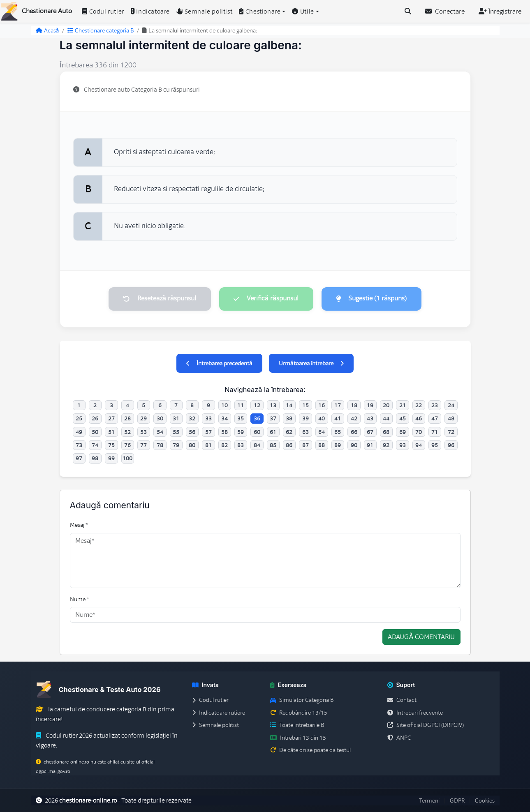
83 (241, 445)
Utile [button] (303, 12)
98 (95, 459)
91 (370, 445)
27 (111, 419)
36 (257, 419)
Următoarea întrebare (311, 363)
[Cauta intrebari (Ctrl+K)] (408, 12)
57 (208, 432)
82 (224, 445)
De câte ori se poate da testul (310, 750)
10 (224, 405)
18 (354, 405)
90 (354, 445)
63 (306, 432)
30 (160, 419)
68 (386, 432)
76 (127, 445)
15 (306, 405)
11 (241, 405)
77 (143, 445)
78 (160, 445)
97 (79, 459)
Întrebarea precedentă (219, 363)
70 (419, 432)
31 (176, 419)
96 (451, 445)
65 (338, 432)
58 (224, 432)
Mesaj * (79, 525)
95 (435, 445)
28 (127, 419)
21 (403, 405)
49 (79, 432)
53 (143, 432)
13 (273, 405)
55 (176, 432)
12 (257, 405)
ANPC (399, 738)
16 (322, 405)
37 (273, 419)
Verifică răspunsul (266, 299)
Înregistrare (500, 12)
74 (95, 445)
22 (419, 405)
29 (143, 419)
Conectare (445, 12)
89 (338, 445)
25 (79, 419)
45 (403, 419)
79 (176, 445)
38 (289, 419)
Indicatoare (150, 12)
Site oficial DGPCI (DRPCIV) (426, 725)
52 (127, 432)
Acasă (47, 30)
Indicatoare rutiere (219, 713)
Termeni (429, 800)
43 (370, 419)
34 (224, 419)
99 (111, 459)
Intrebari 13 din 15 (298, 738)
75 (111, 445)
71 (435, 432)
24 (451, 405)
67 (370, 432)
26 (95, 419)
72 (451, 432)
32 (192, 419)
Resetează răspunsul (159, 299)
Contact (402, 700)
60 (257, 432)
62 (289, 432)
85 (273, 445)
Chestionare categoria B (101, 30)
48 (451, 419)
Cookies (485, 800)
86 (289, 445)
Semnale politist (204, 12)
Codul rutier (103, 12)
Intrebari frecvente (415, 713)
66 (354, 432)
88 (322, 445)
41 (338, 419)
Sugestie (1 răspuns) (372, 299)
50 (95, 432)
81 (208, 445)
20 (386, 405)
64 (322, 432)
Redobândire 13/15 (299, 713)
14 (289, 405)
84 (257, 445)
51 (111, 432)
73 (79, 445)
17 (338, 405)
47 (435, 419)
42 (354, 419)
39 (306, 419)
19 (370, 405)
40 (322, 419)
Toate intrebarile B (297, 725)
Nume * (80, 599)
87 (306, 445)
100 (127, 459)
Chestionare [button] (260, 12)
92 (386, 445)
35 (241, 419)
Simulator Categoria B (302, 700)
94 (419, 445)
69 (403, 432)
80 (192, 445)
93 (403, 445)
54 (160, 432)
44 (386, 419)
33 (208, 419)
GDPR (457, 800)
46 (419, 419)
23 (435, 405)
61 (273, 432)
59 (241, 432)
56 (192, 432)
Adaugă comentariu (421, 637)
